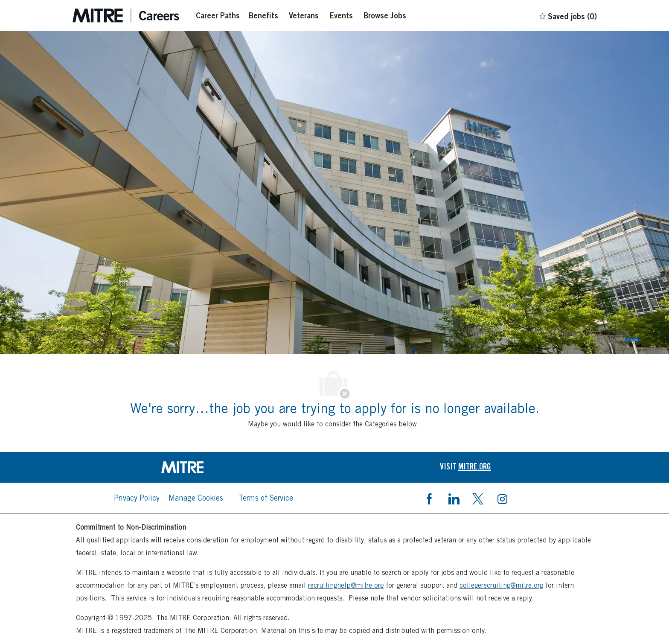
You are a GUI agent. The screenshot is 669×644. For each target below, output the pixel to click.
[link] (204, 467)
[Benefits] (263, 15)
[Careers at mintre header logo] (126, 16)
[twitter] (478, 498)
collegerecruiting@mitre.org (501, 585)
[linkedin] (454, 498)
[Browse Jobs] (385, 15)
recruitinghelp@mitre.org (346, 585)
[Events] (341, 15)
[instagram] (502, 498)
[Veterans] (304, 15)
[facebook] (429, 498)
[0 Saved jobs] (568, 15)
